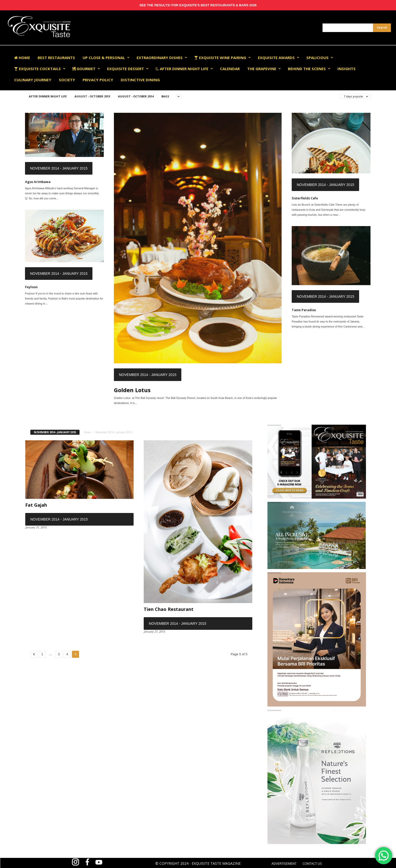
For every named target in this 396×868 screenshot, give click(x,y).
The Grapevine (264, 69)
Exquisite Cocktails (40, 69)
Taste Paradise (304, 310)
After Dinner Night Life (184, 69)
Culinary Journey (33, 80)
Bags (165, 96)
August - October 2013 (92, 96)
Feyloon (31, 287)
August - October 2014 (136, 96)
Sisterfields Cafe (305, 198)
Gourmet (86, 69)
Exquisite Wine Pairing (222, 58)
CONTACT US (312, 863)
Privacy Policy (98, 80)
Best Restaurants (56, 58)
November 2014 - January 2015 (59, 168)
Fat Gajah (36, 505)
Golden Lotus (132, 390)
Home (22, 58)
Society (67, 80)
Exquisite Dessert (128, 69)
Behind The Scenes (309, 69)
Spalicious (320, 58)
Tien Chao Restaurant (169, 609)
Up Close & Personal (106, 58)
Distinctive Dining (140, 80)
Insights (346, 69)
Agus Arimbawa (38, 182)
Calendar (230, 69)
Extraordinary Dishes (162, 58)
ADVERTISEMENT (284, 863)
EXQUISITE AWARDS (279, 58)
